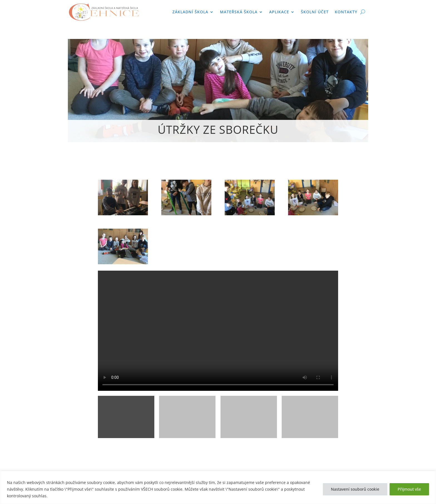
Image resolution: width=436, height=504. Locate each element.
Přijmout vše (409, 489)
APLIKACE (279, 12)
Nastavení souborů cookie (355, 489)
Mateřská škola (239, 12)
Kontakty (346, 12)
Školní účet (315, 12)
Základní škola (190, 12)
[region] (218, 487)
